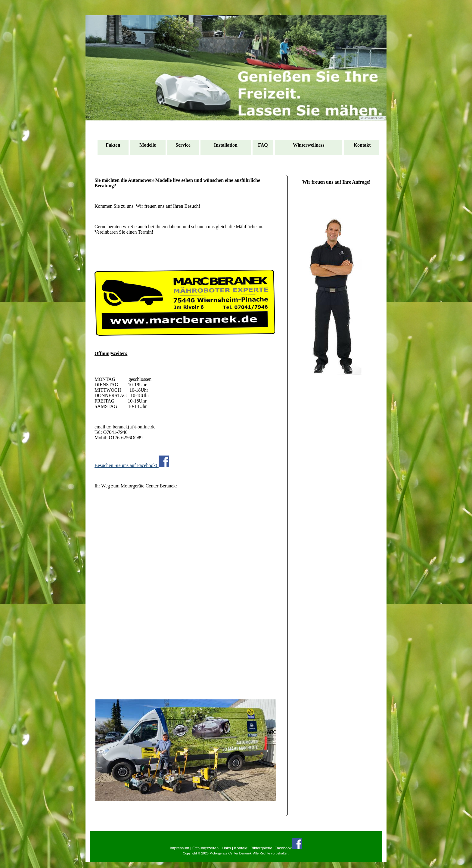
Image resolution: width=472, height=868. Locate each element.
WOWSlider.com (372, 118)
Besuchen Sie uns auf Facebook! (132, 462)
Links (226, 848)
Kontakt (241, 848)
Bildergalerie (261, 848)
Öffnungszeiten (205, 848)
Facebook (283, 848)
